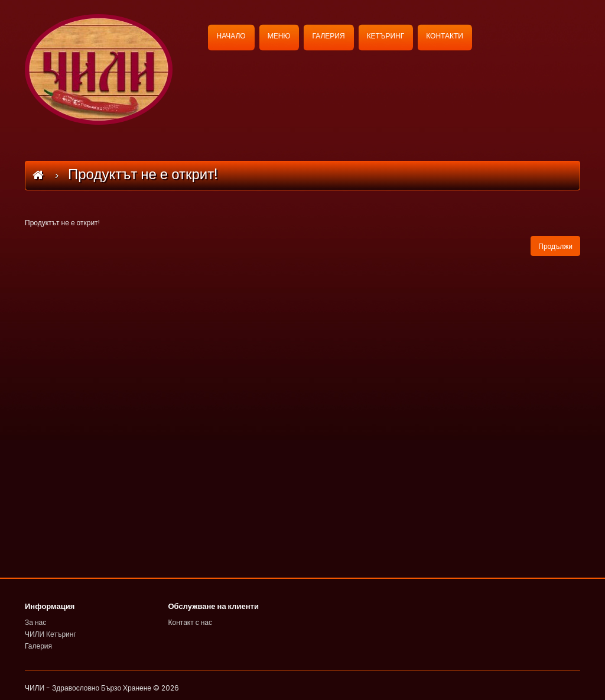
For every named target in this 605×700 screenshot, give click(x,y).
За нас (35, 622)
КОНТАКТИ (445, 36)
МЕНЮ (279, 36)
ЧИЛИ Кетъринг (51, 634)
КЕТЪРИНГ (386, 36)
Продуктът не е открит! (143, 174)
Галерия (38, 646)
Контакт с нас (191, 622)
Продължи (555, 246)
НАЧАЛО (231, 36)
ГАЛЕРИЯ (328, 36)
